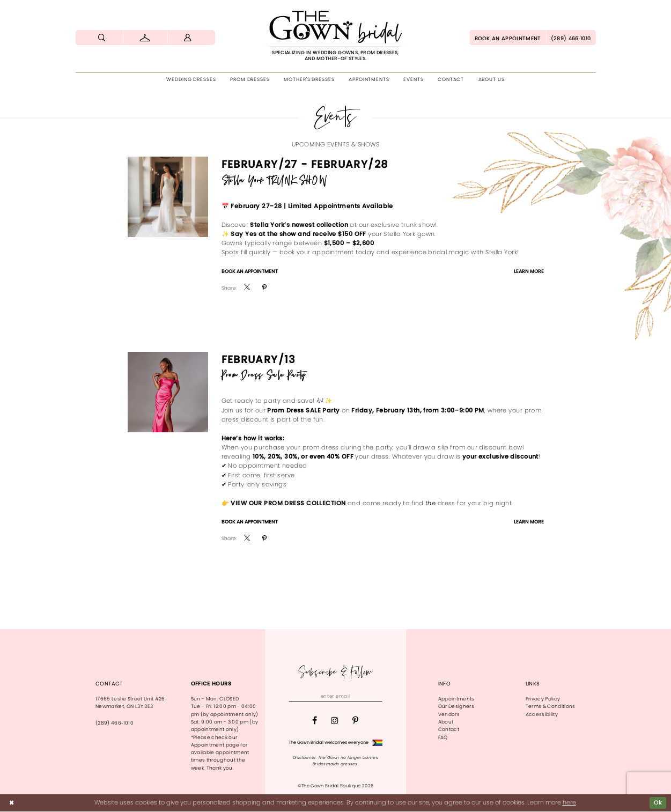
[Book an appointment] (507, 38)
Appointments (456, 699)
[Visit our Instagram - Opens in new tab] (335, 721)
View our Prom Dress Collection (288, 503)
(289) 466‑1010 (115, 723)
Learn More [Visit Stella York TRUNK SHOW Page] (529, 271)
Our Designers (456, 706)
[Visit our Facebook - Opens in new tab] (315, 721)
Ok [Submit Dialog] (658, 803)
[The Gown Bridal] (336, 36)
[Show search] (102, 38)
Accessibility (542, 714)
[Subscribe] (377, 697)
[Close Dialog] (12, 803)
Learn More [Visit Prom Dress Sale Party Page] (529, 522)
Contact (449, 729)
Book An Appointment (250, 271)
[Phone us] (571, 38)
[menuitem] (102, 38)
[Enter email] (335, 697)
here (569, 803)
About (446, 722)
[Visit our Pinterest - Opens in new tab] (355, 721)
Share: (229, 288)
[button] (188, 38)
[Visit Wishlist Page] (145, 38)
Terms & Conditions (551, 706)
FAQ (443, 737)
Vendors (449, 714)
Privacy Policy (543, 699)
